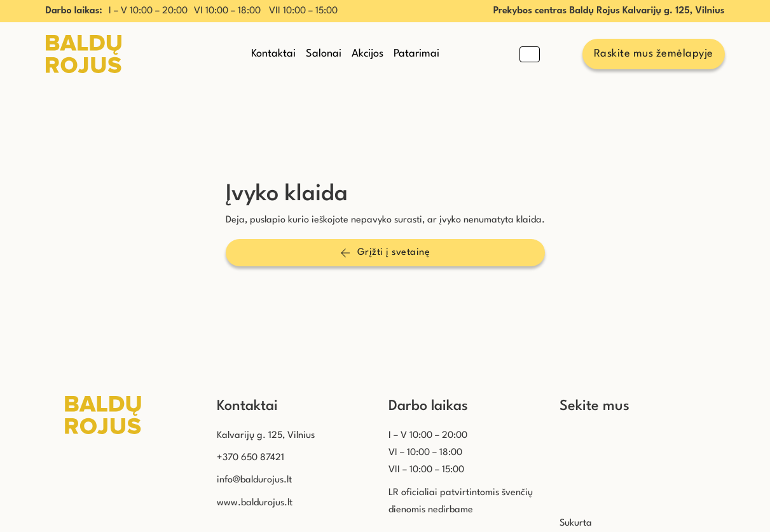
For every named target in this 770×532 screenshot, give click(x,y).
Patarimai (416, 54)
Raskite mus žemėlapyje (654, 54)
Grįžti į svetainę (385, 253)
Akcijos (368, 54)
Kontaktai (273, 54)
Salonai (324, 54)
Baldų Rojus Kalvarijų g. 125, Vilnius (647, 11)
